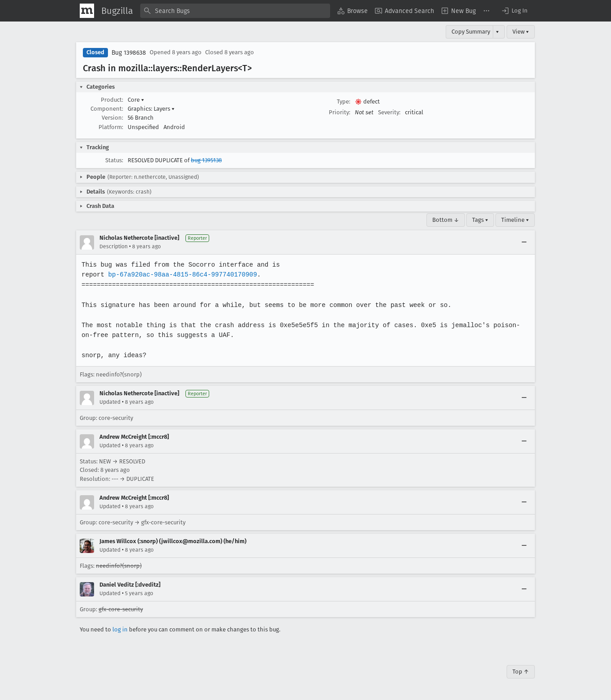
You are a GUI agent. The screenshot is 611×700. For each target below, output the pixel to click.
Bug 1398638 (129, 53)
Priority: (340, 112)
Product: (112, 100)
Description (114, 246)
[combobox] (235, 11)
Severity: (389, 112)
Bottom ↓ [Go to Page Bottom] (446, 220)
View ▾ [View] (521, 32)
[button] (514, 11)
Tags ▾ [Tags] (480, 220)
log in (120, 629)
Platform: (111, 127)
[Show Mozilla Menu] (87, 11)
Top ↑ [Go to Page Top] (521, 672)
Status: (114, 160)
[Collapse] (524, 242)
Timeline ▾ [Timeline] (515, 220)
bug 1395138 (206, 160)
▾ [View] (497, 32)
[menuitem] (353, 11)
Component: (107, 109)
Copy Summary (471, 32)
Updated (110, 402)
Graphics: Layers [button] (151, 109)
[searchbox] (235, 11)
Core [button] (136, 100)
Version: (112, 118)
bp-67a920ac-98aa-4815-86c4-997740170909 (181, 274)
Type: (344, 102)
